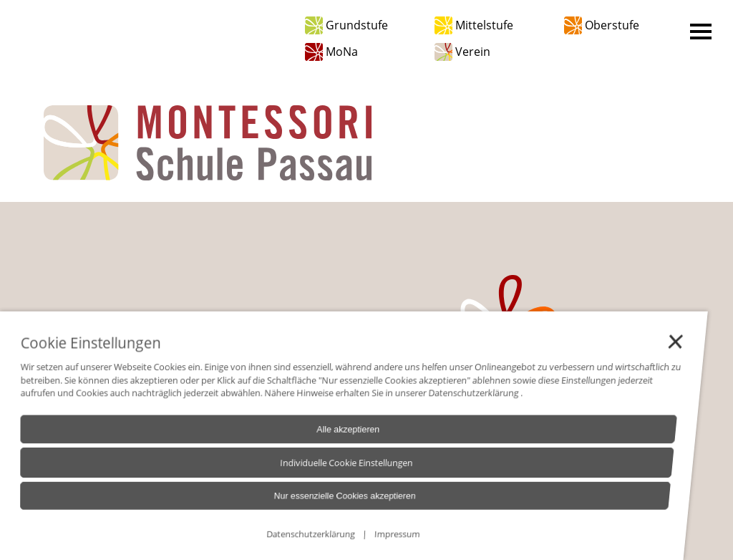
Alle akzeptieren (319, 441)
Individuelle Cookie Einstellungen (314, 472)
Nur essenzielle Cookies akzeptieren (311, 502)
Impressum (354, 537)
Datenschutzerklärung (438, 406)
